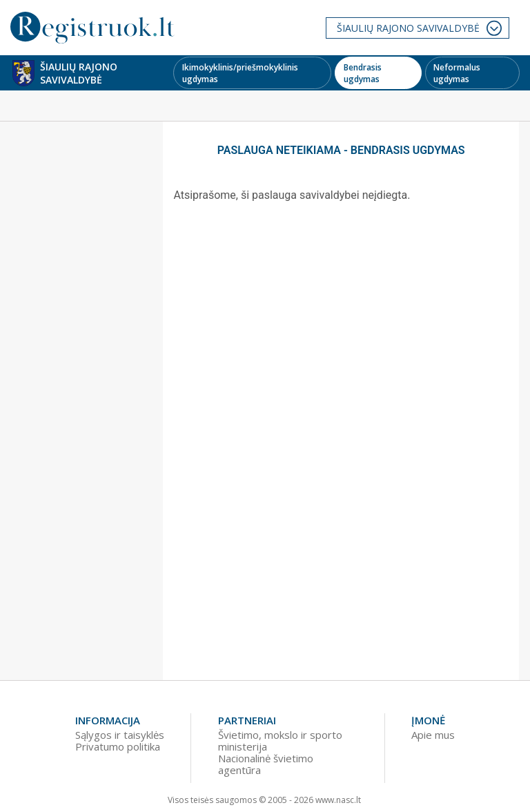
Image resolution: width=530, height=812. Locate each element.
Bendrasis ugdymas (363, 73)
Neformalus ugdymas (457, 73)
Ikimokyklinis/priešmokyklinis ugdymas (240, 73)
